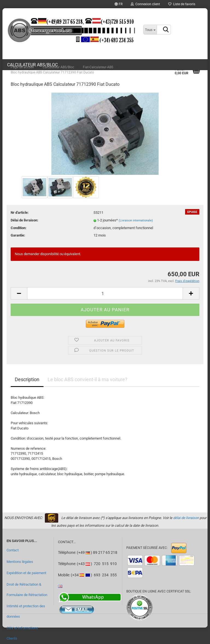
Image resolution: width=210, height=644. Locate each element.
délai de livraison (186, 518)
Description (27, 379)
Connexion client (145, 4)
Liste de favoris (182, 4)
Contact (13, 550)
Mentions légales (20, 562)
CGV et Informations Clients (22, 633)
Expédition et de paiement (26, 573)
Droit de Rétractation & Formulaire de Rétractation (27, 590)
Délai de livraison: (24, 220)
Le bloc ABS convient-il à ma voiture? (87, 379)
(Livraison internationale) (136, 220)
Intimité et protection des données (26, 611)
